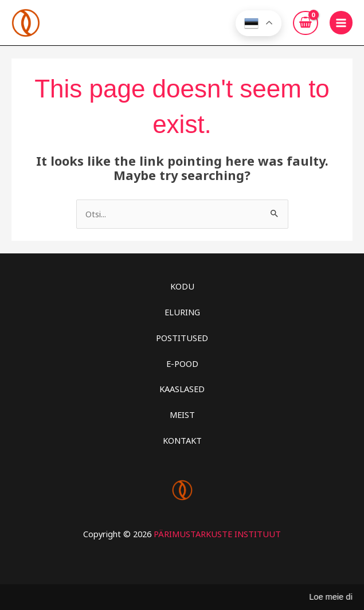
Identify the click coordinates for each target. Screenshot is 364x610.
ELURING (182, 312)
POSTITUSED (182, 338)
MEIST (182, 415)
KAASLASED (182, 389)
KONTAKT (182, 440)
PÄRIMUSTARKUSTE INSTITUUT (217, 534)
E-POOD (182, 363)
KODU (182, 286)
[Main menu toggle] (341, 22)
